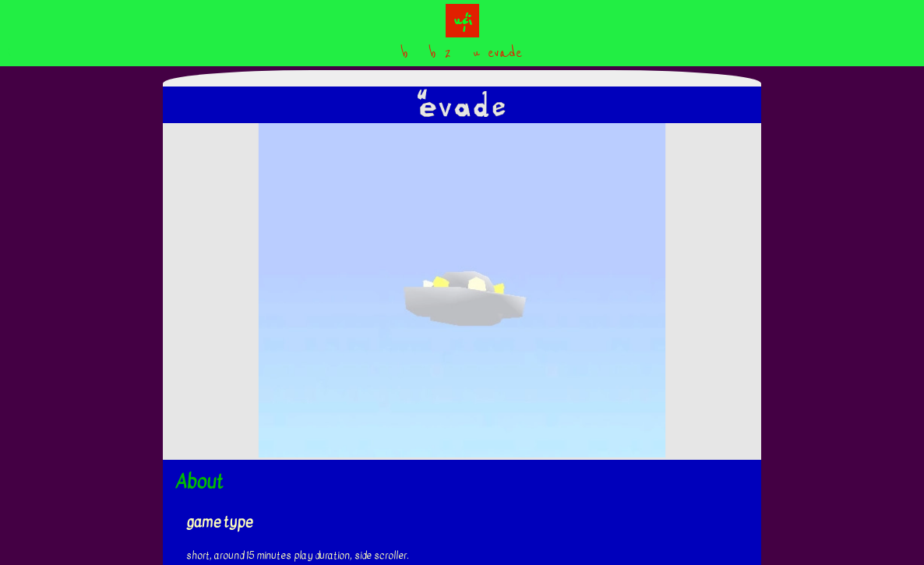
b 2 (441, 53)
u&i (462, 21)
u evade (497, 53)
